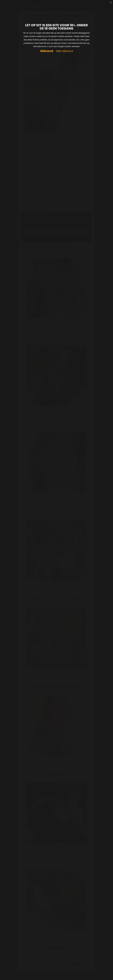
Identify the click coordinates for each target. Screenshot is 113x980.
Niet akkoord (64, 51)
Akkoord (47, 51)
